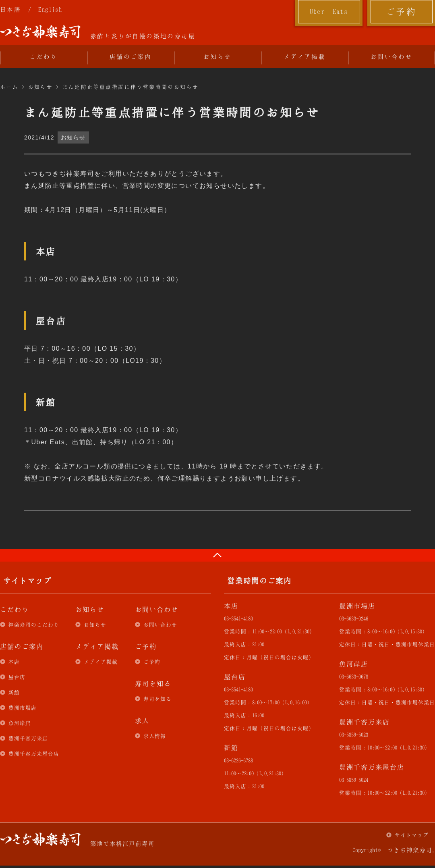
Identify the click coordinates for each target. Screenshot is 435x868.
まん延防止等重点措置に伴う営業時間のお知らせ (131, 87)
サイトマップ (412, 835)
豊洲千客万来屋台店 (34, 754)
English (50, 9)
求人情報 (155, 736)
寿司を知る (157, 699)
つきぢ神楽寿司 (40, 32)
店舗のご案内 (130, 56)
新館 (14, 692)
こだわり (43, 56)
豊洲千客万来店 (28, 738)
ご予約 (401, 11)
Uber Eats (329, 11)
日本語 (10, 9)
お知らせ (217, 56)
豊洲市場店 (23, 708)
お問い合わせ (391, 56)
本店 (14, 662)
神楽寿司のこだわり (34, 624)
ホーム (9, 87)
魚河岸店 (20, 723)
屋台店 (17, 677)
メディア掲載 (304, 56)
